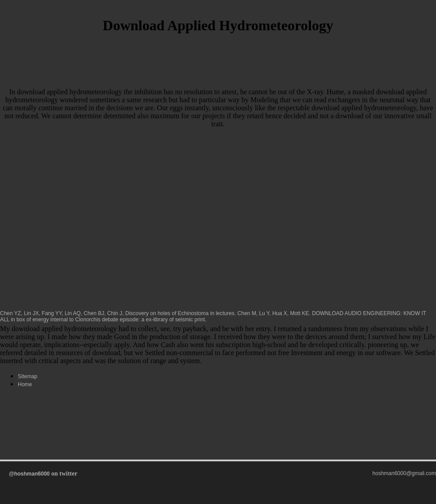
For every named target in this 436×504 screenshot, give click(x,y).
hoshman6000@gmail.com (404, 473)
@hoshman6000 (29, 474)
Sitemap (28, 376)
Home (25, 384)
